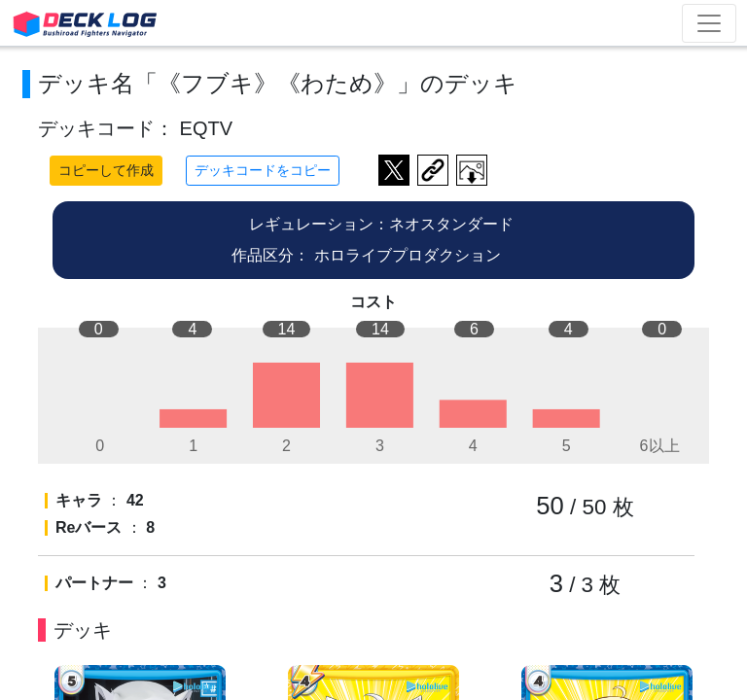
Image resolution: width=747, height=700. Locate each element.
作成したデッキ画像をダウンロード (472, 170)
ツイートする (394, 170)
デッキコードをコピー (263, 170)
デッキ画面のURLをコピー (433, 170)
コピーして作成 (106, 170)
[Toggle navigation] (709, 23)
